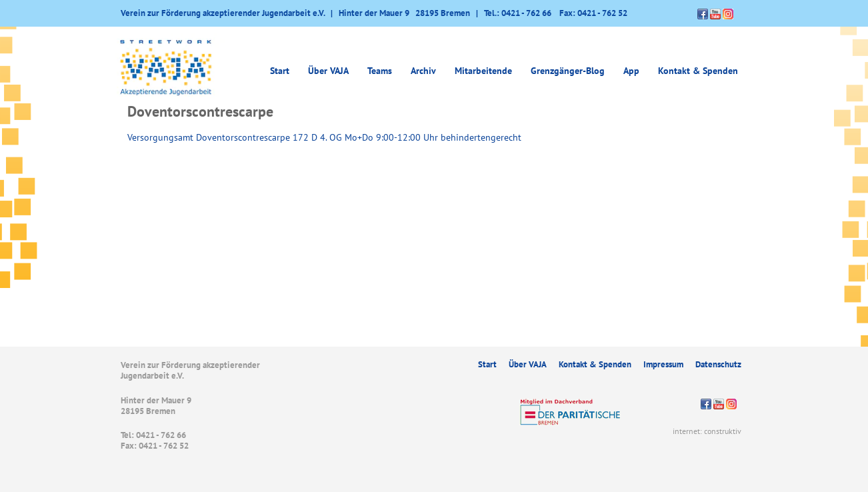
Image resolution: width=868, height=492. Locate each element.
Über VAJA (328, 71)
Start (280, 71)
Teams (380, 71)
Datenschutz (718, 364)
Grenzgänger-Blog (568, 71)
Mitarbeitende (483, 71)
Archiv (423, 71)
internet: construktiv (707, 431)
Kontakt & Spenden (698, 71)
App (631, 71)
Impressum (663, 364)
